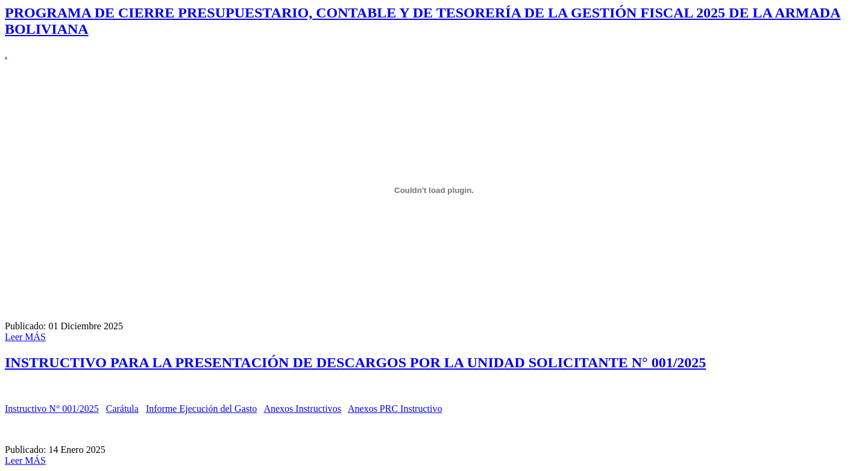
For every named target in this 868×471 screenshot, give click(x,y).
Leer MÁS (25, 337)
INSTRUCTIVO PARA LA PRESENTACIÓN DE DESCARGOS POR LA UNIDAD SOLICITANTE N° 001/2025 (355, 362)
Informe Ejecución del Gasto (201, 409)
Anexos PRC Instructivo (395, 409)
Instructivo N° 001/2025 (52, 409)
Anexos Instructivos (302, 409)
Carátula (122, 409)
